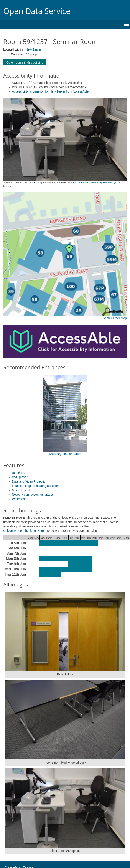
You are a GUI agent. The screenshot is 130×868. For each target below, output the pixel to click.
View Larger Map (115, 318)
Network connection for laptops (33, 495)
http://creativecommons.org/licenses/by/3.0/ (96, 182)
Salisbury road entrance (65, 454)
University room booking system (25, 531)
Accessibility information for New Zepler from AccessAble (50, 91)
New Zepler (33, 49)
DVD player (20, 477)
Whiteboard (20, 499)
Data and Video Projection (30, 481)
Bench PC (19, 473)
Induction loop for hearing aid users (36, 486)
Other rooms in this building (25, 62)
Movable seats (22, 490)
